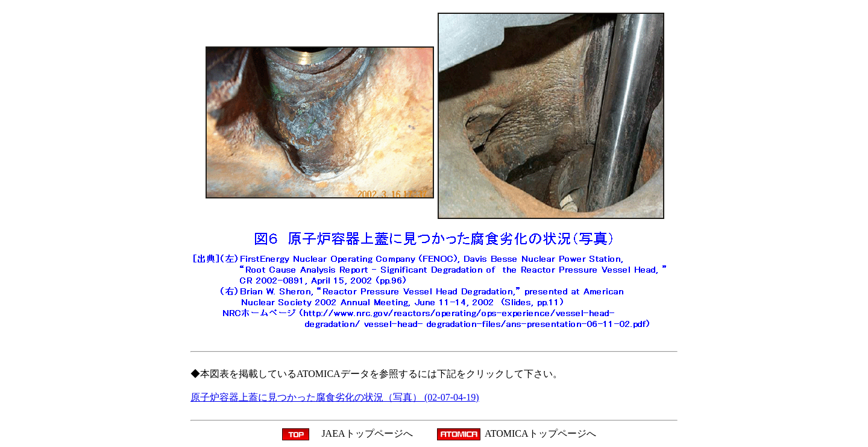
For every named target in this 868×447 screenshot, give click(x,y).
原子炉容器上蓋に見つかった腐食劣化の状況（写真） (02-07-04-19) (335, 397)
